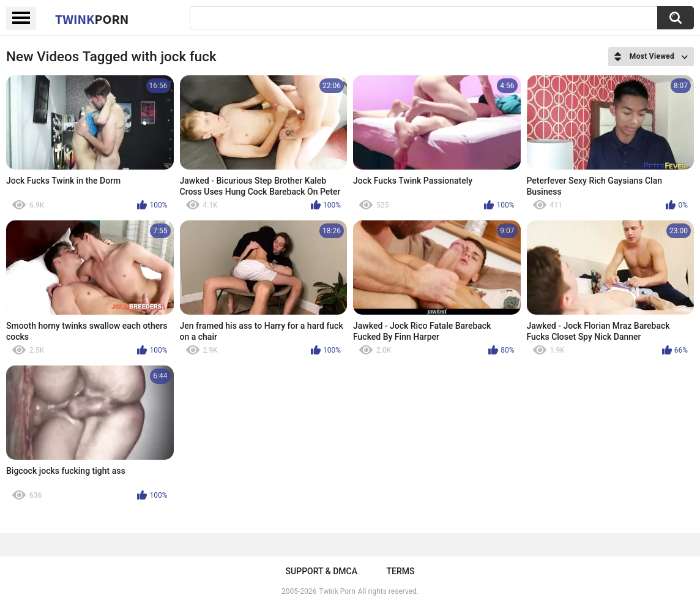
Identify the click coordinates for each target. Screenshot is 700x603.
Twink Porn (337, 591)
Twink (92, 19)
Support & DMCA (322, 571)
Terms (400, 571)
